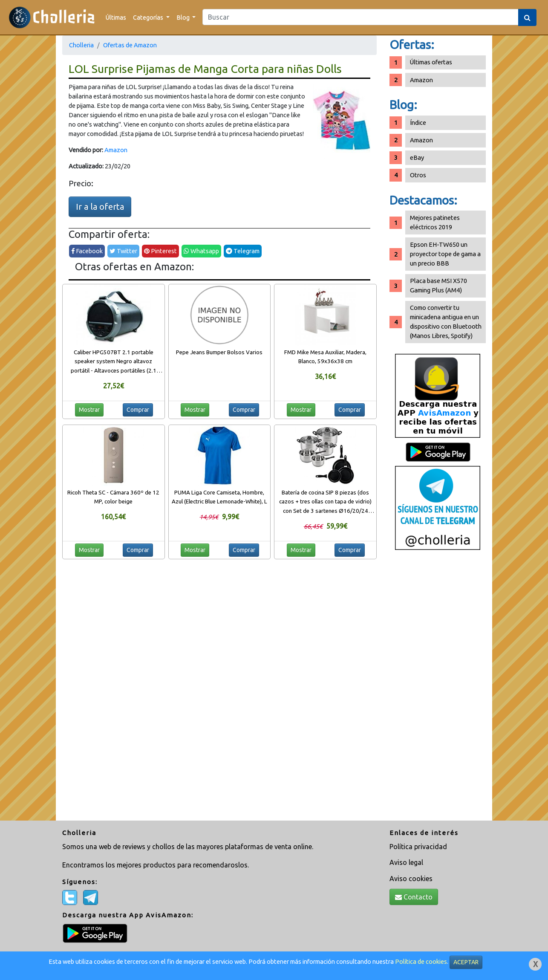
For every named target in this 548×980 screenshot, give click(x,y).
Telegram (243, 251)
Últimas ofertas (431, 62)
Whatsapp (201, 251)
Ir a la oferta (100, 207)
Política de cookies (421, 961)
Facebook (87, 251)
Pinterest (160, 251)
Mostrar (89, 410)
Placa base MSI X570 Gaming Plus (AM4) (438, 285)
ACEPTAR (466, 962)
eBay (417, 158)
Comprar (138, 410)
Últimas (116, 17)
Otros (418, 175)
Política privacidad (418, 847)
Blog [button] (184, 17)
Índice (418, 123)
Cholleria (81, 45)
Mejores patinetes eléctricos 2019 (435, 222)
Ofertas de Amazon (130, 45)
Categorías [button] (149, 17)
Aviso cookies (411, 879)
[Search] (361, 17)
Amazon (116, 150)
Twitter (123, 251)
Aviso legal (406, 862)
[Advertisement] (438, 688)
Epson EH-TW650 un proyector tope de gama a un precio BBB (445, 254)
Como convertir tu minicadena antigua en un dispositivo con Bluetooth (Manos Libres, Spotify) (446, 322)
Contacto (414, 897)
